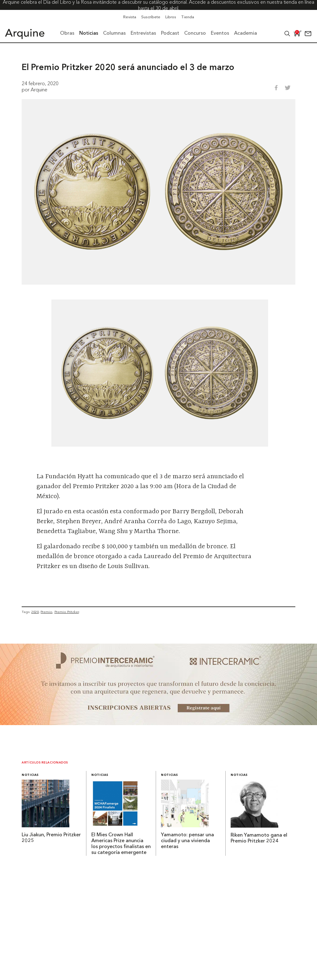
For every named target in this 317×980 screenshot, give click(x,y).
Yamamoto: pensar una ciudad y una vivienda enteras (187, 841)
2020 (35, 612)
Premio (46, 612)
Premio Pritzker (67, 612)
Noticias (30, 775)
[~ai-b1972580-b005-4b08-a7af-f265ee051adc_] (158, 723)
